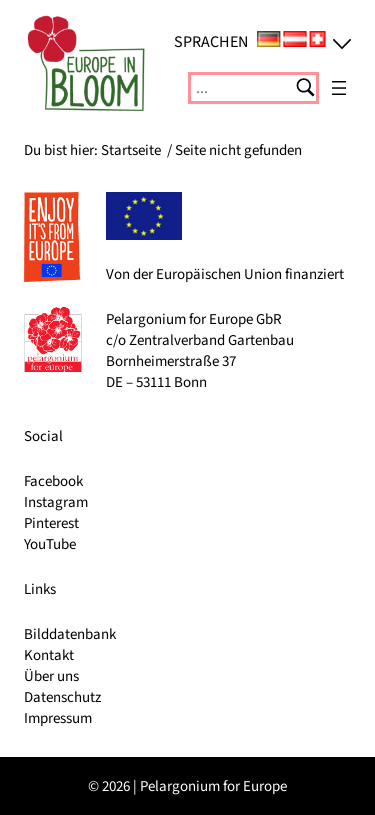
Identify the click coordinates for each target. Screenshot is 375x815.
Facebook (53, 481)
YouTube (50, 544)
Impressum (58, 718)
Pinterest (51, 523)
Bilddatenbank (70, 634)
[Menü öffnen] (339, 88)
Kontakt (49, 655)
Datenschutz (62, 697)
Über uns (51, 676)
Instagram (56, 502)
